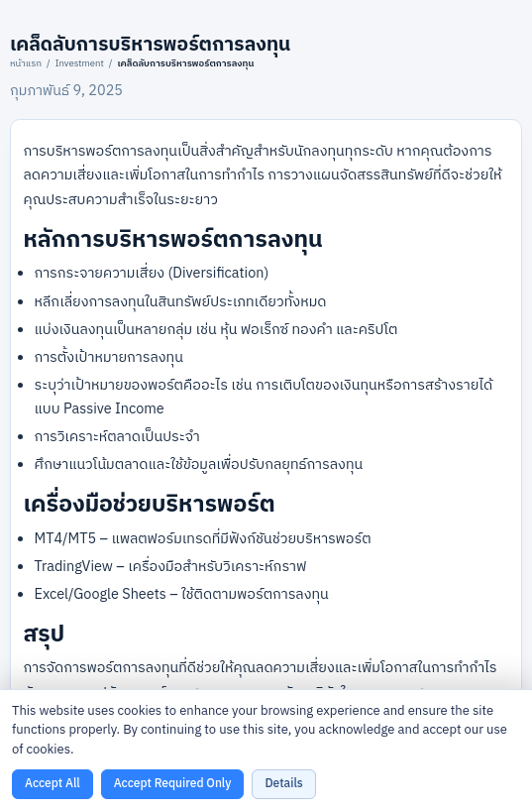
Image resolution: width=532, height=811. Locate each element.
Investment (80, 63)
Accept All (53, 784)
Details (283, 784)
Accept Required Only (173, 784)
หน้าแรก (26, 63)
